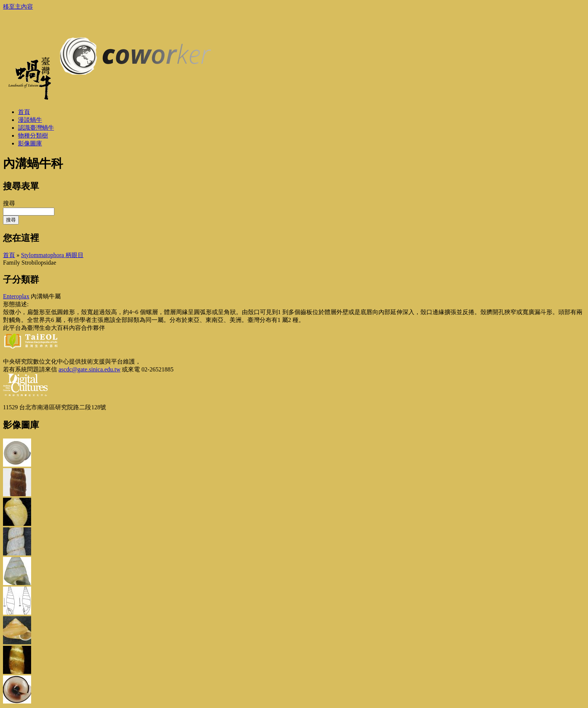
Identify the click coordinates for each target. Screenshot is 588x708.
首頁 (9, 255)
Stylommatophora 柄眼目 (52, 255)
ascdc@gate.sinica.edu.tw (89, 369)
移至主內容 (18, 7)
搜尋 (9, 203)
